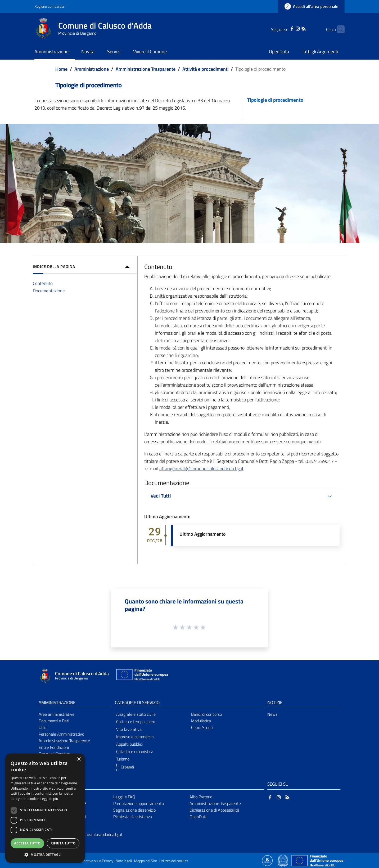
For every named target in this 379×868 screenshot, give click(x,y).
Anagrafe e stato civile (136, 714)
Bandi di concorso (206, 714)
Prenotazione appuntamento (139, 803)
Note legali (124, 861)
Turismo (123, 759)
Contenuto (43, 283)
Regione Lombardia (49, 6)
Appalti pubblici (129, 744)
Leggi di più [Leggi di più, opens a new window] (49, 799)
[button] (123, 767)
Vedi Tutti (161, 496)
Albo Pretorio (201, 797)
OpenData (198, 817)
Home (61, 69)
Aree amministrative (57, 714)
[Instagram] (290, 28)
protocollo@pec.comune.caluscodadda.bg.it (85, 834)
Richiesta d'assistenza (133, 817)
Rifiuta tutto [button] (63, 843)
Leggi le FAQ (124, 797)
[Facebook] (284, 28)
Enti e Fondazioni (54, 747)
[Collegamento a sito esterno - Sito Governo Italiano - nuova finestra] (283, 860)
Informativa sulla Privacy (94, 861)
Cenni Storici (202, 727)
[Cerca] (338, 29)
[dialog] (45, 808)
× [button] (79, 759)
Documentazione (49, 291)
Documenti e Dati (54, 721)
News (272, 714)
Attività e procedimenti (205, 69)
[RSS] (295, 28)
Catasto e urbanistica (135, 751)
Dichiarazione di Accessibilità (214, 810)
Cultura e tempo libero (136, 722)
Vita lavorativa (129, 729)
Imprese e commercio (135, 737)
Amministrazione (92, 69)
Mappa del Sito (146, 861)
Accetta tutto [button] (27, 843)
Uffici (43, 727)
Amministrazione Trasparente (146, 69)
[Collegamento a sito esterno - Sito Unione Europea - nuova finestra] (142, 676)
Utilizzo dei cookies (174, 861)
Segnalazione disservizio (134, 810)
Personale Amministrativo (61, 734)
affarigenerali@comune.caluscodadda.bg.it (201, 469)
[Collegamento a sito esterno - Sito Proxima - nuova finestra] (267, 860)
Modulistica (201, 721)
